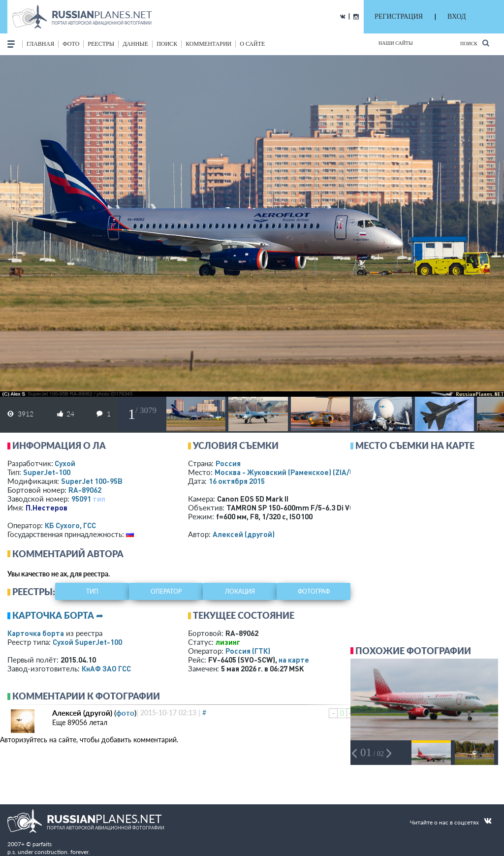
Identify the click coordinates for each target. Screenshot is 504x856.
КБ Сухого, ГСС (70, 525)
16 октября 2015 (237, 481)
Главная (40, 44)
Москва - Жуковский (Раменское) (294, 472)
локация (240, 591)
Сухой (65, 463)
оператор (166, 591)
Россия (228, 463)
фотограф (314, 591)
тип (99, 499)
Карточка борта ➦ (58, 615)
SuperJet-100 (47, 472)
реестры (101, 44)
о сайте (252, 44)
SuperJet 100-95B (92, 481)
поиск (167, 44)
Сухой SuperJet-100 (87, 642)
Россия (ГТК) (248, 651)
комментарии (208, 44)
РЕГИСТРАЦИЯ (399, 16)
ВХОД (457, 16)
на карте (294, 660)
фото (71, 44)
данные (135, 44)
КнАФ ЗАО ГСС (106, 668)
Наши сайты (396, 43)
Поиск (475, 43)
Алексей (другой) (244, 534)
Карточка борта (36, 633)
